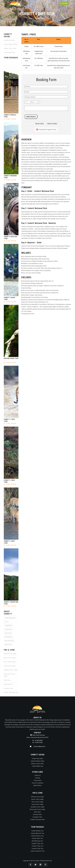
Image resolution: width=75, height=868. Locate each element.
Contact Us (37, 775)
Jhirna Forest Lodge (10, 662)
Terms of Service (52, 124)
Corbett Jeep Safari (9, 40)
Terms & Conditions (38, 783)
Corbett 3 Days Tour (9, 481)
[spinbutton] (32, 102)
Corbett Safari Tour (9, 298)
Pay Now (38, 778)
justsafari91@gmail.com (39, 746)
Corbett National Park (10, 618)
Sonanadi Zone (8, 684)
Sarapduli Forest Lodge (11, 670)
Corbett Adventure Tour (11, 603)
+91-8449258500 (38, 740)
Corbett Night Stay (9, 52)
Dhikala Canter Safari (10, 48)
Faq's (6, 622)
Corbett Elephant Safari (11, 44)
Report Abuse (40, 124)
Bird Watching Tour (11, 358)
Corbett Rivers (8, 625)
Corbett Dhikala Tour (10, 116)
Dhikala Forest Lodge (10, 654)
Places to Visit (8, 644)
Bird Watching (8, 637)
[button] (26, 102)
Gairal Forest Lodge (10, 666)
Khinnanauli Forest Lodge (9, 675)
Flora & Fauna (8, 629)
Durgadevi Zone (9, 688)
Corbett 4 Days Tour (9, 542)
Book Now (64, 4)
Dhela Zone (7, 680)
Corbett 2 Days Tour (9, 420)
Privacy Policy (38, 780)
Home (31, 18)
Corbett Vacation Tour (10, 238)
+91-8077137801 (38, 742)
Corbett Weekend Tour (10, 177)
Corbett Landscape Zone (11, 692)
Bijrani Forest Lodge (10, 658)
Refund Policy (38, 785)
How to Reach (8, 633)
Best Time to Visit (9, 641)
